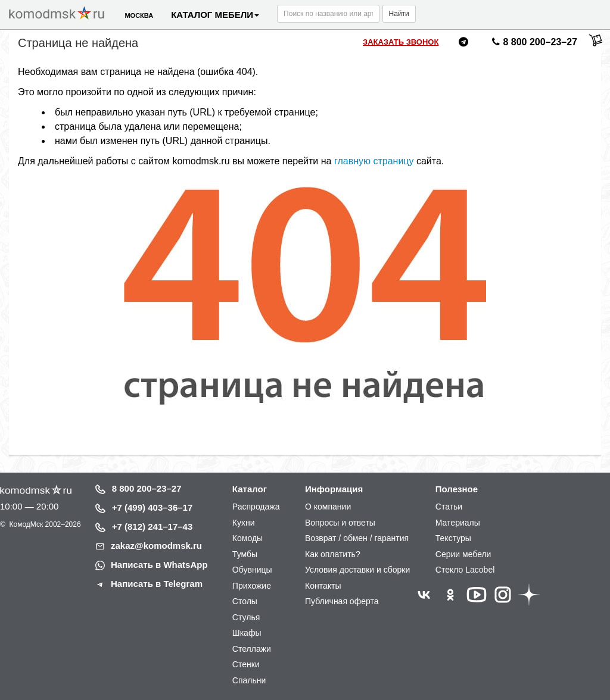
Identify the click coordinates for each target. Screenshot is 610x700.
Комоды (248, 538)
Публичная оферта (342, 601)
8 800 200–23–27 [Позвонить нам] (533, 44)
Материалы (458, 523)
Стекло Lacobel (465, 570)
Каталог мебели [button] (215, 15)
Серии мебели (463, 554)
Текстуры (453, 538)
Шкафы (247, 633)
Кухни (244, 523)
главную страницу (374, 161)
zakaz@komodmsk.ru (156, 546)
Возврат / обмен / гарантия (357, 538)
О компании (328, 507)
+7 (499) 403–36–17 (152, 507)
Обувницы (252, 570)
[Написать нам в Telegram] (463, 44)
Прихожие (252, 586)
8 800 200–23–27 (147, 488)
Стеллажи (252, 649)
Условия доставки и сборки (357, 570)
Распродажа (256, 507)
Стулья (246, 617)
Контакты (323, 586)
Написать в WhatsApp (159, 565)
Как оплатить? (333, 554)
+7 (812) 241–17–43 (152, 526)
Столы (245, 601)
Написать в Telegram (157, 584)
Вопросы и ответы (340, 523)
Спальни (249, 680)
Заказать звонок (401, 42)
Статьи (449, 507)
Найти (399, 14)
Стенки (246, 664)
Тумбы (245, 554)
